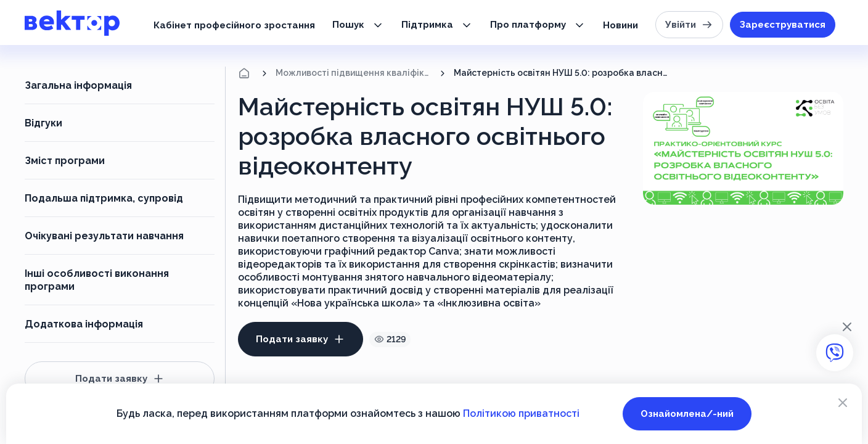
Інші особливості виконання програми (97, 280)
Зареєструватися (783, 25)
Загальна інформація (78, 85)
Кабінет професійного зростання (234, 25)
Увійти (689, 25)
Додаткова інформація (84, 324)
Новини (620, 25)
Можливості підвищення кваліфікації (354, 73)
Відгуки (43, 123)
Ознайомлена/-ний (687, 414)
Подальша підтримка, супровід (104, 198)
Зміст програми (65, 161)
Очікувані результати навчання (104, 236)
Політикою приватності (521, 413)
